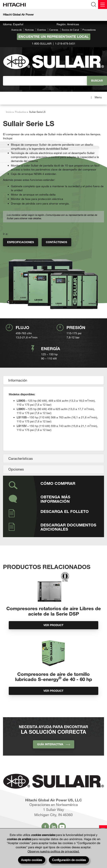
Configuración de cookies (69, 860)
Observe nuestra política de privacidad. (54, 851)
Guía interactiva (54, 744)
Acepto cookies (32, 860)
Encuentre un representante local (53, 37)
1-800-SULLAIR (42, 43)
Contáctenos (56, 242)
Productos (20, 112)
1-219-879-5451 (65, 43)
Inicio (9, 112)
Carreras (54, 30)
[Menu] (103, 4)
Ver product (53, 625)
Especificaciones (21, 242)
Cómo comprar (58, 483)
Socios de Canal (70, 30)
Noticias (29, 30)
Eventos (42, 30)
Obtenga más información (55, 499)
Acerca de (16, 30)
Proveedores (89, 30)
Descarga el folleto (65, 511)
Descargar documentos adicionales (68, 527)
